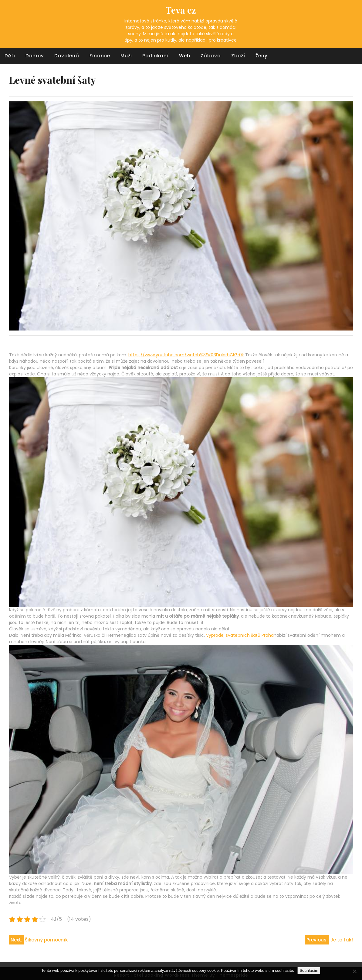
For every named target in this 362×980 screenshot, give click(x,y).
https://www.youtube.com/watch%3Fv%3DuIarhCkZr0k (186, 355)
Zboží (238, 56)
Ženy (262, 56)
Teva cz (181, 10)
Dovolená (67, 56)
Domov (35, 56)
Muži (126, 56)
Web (185, 56)
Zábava (211, 56)
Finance (100, 56)
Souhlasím (309, 970)
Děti (10, 56)
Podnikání (156, 56)
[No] (354, 971)
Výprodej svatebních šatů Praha (240, 635)
